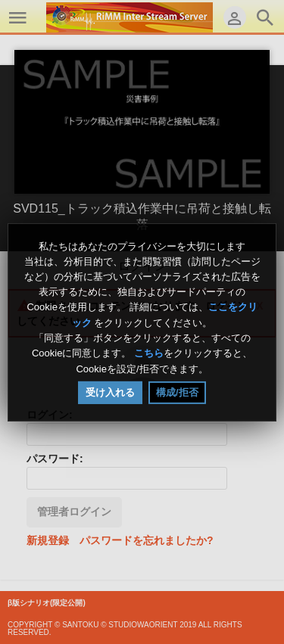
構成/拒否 (177, 392)
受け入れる (110, 392)
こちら (149, 354)
